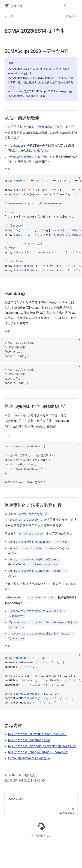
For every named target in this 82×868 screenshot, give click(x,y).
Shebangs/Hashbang (56, 302)
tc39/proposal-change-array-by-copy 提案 (38, 752)
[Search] (66, 6)
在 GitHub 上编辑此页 (20, 775)
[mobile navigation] (76, 6)
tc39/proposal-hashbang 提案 (29, 740)
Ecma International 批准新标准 (29, 758)
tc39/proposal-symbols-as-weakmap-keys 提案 (42, 746)
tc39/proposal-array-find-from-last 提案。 (38, 734)
